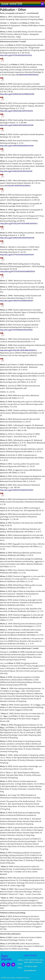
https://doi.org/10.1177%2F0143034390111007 (17, 255)
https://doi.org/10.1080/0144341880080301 (17, 301)
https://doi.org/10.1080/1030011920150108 (16, 171)
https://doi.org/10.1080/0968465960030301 (17, 146)
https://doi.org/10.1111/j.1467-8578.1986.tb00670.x (18, 350)
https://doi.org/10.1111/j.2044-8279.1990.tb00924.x (19, 224)
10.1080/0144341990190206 (27, 75)
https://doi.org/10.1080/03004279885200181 (17, 94)
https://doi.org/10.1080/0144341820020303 (17, 490)
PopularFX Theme (23, 978)
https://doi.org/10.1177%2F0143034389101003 (18, 271)
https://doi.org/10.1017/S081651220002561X (16, 330)
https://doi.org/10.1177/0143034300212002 (16, 55)
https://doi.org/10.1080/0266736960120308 (17, 125)
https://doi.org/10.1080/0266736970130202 (16, 111)
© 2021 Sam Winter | (9, 978)
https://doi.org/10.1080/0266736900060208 (17, 238)
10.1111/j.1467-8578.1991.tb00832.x (18, 186)
